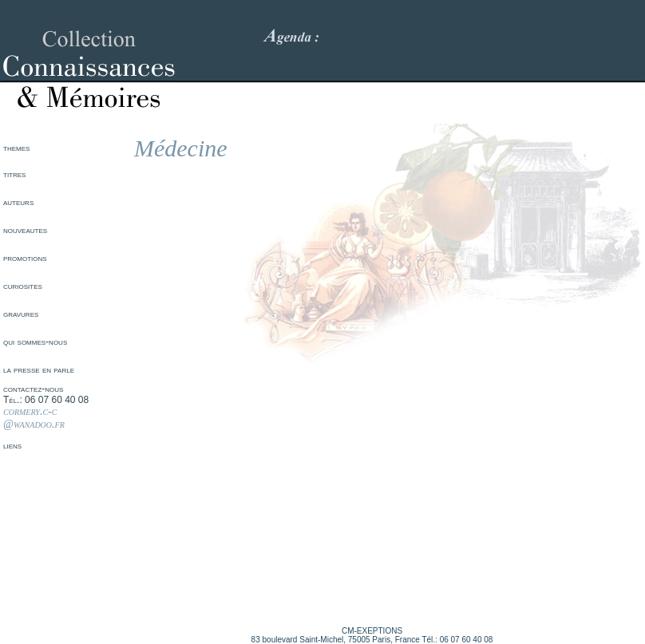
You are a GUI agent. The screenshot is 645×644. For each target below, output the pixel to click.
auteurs (18, 202)
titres (14, 174)
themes (16, 148)
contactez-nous (33, 389)
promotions (25, 258)
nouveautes (25, 230)
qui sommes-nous (35, 342)
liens (12, 445)
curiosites (23, 286)
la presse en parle (39, 369)
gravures (21, 314)
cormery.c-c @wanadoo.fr (34, 418)
